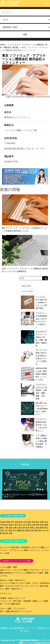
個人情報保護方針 (17, 628)
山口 (6, 530)
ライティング (6, 593)
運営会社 (42, 628)
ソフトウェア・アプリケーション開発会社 (27, 45)
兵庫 (23, 528)
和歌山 (33, 528)
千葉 (2, 525)
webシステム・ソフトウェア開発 (14, 570)
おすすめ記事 (27, 291)
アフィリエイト (26, 611)
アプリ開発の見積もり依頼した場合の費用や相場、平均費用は (41, 441)
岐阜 (42, 525)
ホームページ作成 (7, 547)
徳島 (10, 530)
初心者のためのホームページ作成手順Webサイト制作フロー (42, 409)
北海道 (3, 522)
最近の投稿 (26, 286)
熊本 (40, 530)
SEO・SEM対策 (22, 547)
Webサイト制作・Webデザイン (13, 580)
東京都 (15, 47)
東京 (6, 525)
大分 (44, 530)
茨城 (33, 522)
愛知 (2, 528)
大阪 (19, 528)
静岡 (46, 525)
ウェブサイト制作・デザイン (28, 583)
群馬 (42, 522)
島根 (42, 528)
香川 (15, 530)
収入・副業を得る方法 (9, 611)
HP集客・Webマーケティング (13, 598)
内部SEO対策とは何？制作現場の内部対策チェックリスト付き (41, 374)
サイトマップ (32, 628)
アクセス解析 (10, 604)
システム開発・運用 (8, 567)
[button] (5, 483)
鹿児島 (5, 533)
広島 (2, 530)
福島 (29, 522)
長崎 (36, 530)
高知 (23, 530)
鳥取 (38, 528)
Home (2, 45)
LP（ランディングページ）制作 (31, 586)
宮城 (17, 522)
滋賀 (10, 528)
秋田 (21, 522)
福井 (29, 525)
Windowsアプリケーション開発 (17, 573)
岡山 (46, 528)
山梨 (33, 525)
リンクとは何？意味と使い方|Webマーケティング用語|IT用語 (41, 303)
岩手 (12, 522)
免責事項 (4, 628)
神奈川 (11, 525)
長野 (38, 525)
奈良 (27, 528)
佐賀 (32, 530)
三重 (6, 528)
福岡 (27, 530)
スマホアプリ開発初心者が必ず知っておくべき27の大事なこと (41, 425)
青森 (8, 522)
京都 (15, 528)
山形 (25, 522)
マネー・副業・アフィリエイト (13, 609)
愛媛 (19, 530)
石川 (25, 525)
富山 (21, 525)
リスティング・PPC (8, 601)
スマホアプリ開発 (37, 547)
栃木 (38, 522)
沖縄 (10, 533)
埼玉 (46, 522)
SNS (18, 604)
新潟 (17, 525)
